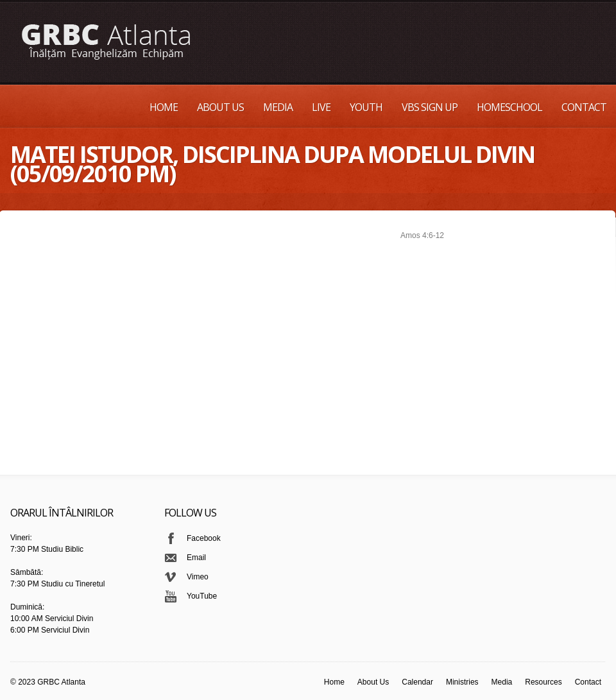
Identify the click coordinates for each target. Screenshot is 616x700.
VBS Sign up (430, 107)
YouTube (202, 596)
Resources (543, 682)
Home (164, 107)
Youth (366, 107)
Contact (584, 107)
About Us (220, 107)
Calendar (417, 682)
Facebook (204, 538)
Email (196, 558)
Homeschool (509, 107)
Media (278, 107)
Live (321, 107)
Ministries (462, 682)
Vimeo (198, 577)
